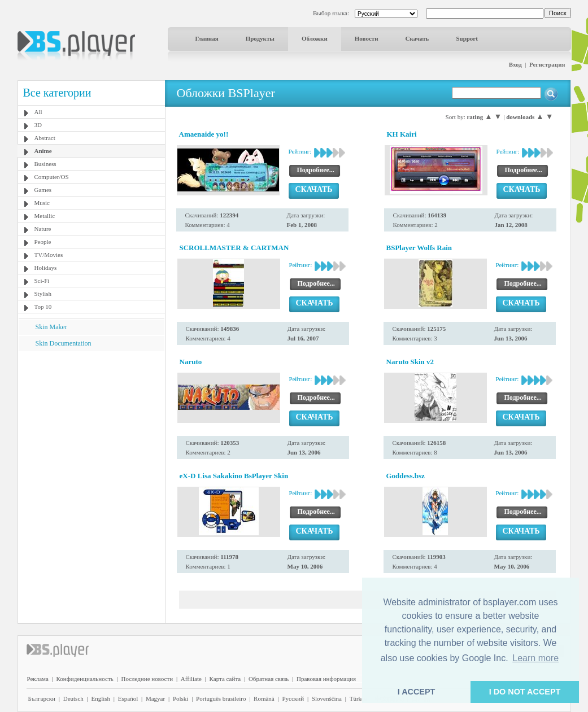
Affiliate (191, 679)
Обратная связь (269, 679)
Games (43, 190)
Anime (43, 151)
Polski (181, 698)
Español (128, 698)
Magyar (155, 698)
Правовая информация (326, 679)
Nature (43, 229)
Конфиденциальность (85, 679)
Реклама (38, 679)
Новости (367, 38)
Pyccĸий (293, 698)
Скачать (417, 38)
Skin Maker (51, 327)
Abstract (45, 138)
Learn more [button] (535, 658)
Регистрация (547, 64)
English (101, 698)
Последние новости (147, 679)
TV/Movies (49, 255)
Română (264, 698)
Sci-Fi (42, 281)
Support (467, 38)
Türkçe (358, 698)
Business (45, 164)
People (43, 242)
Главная (207, 38)
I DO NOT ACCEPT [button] (525, 692)
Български (42, 698)
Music (42, 203)
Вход (515, 64)
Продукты (260, 38)
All (38, 112)
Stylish (43, 294)
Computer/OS (52, 177)
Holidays (46, 268)
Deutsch (73, 698)
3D (38, 125)
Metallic (45, 216)
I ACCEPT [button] (417, 692)
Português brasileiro (221, 698)
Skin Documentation (64, 343)
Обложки (315, 38)
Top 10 (43, 307)
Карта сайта (225, 679)
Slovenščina (327, 698)
